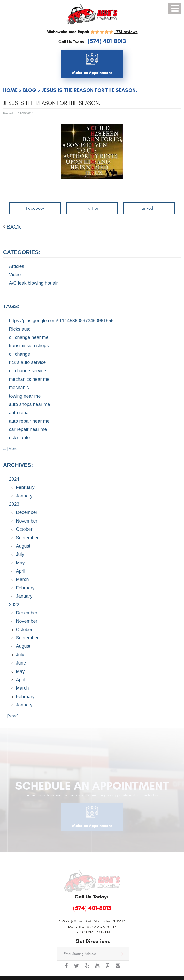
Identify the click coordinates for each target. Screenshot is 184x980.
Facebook (35, 208)
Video (15, 275)
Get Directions (120, 954)
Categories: (22, 252)
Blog (30, 90)
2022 (14, 605)
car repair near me (28, 429)
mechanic (19, 388)
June (21, 663)
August (23, 546)
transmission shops (29, 346)
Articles (17, 266)
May (20, 563)
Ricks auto (20, 329)
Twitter (92, 208)
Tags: (11, 306)
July (20, 554)
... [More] (11, 449)
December (27, 512)
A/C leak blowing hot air (33, 283)
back (14, 227)
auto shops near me (30, 404)
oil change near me (29, 337)
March (22, 579)
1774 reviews (126, 32)
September (27, 538)
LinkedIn (149, 208)
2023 (14, 504)
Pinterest (108, 968)
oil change (20, 354)
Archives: (18, 465)
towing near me (25, 396)
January (24, 496)
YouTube (97, 968)
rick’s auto (20, 438)
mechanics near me (29, 379)
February (25, 487)
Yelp (87, 968)
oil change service (28, 371)
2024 (14, 479)
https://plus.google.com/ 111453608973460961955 (61, 321)
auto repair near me (29, 421)
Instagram (118, 968)
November (27, 521)
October (24, 529)
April (21, 571)
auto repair (20, 413)
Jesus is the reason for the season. (89, 90)
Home (10, 90)
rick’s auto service (28, 362)
